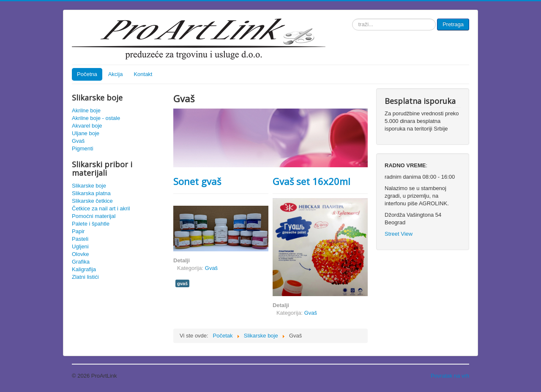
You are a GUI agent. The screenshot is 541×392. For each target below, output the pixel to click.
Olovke (80, 254)
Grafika (81, 262)
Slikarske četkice (92, 201)
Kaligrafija (84, 269)
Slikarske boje (89, 186)
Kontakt (143, 74)
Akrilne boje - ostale (96, 118)
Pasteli (80, 239)
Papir (78, 231)
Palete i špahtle (91, 224)
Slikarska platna (91, 193)
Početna (87, 74)
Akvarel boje (87, 126)
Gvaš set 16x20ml (311, 181)
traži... (352, 19)
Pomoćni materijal (94, 216)
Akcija (116, 74)
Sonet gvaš (197, 181)
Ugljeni (80, 246)
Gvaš (78, 141)
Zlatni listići (85, 277)
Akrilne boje (86, 110)
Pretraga (453, 24)
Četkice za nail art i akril (101, 208)
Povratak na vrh (450, 376)
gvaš (182, 283)
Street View (399, 234)
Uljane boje (86, 133)
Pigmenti (83, 148)
